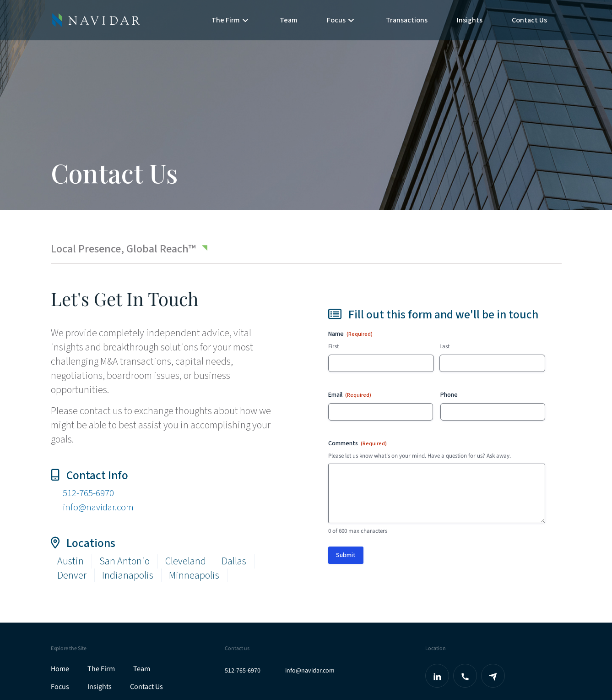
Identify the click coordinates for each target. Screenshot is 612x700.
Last (444, 346)
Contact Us (529, 20)
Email (350, 395)
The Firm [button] (230, 20)
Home (60, 669)
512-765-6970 (91, 493)
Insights (470, 20)
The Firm (101, 669)
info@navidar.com (100, 507)
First (333, 346)
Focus (60, 687)
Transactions (407, 20)
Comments (357, 443)
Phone (449, 395)
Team (289, 20)
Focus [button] (341, 20)
